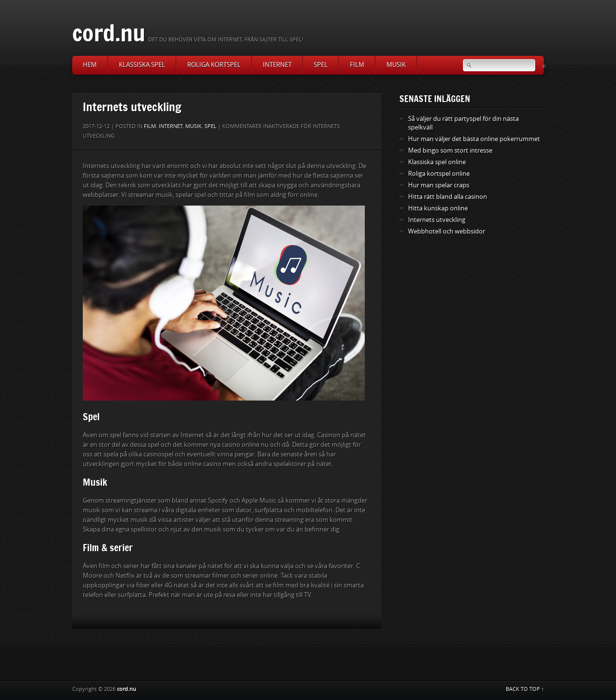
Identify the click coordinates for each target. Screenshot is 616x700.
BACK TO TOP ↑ (525, 689)
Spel (321, 65)
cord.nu (109, 32)
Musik (396, 65)
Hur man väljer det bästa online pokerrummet (474, 139)
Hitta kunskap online (438, 208)
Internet (277, 65)
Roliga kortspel (214, 65)
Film (357, 65)
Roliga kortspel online (439, 174)
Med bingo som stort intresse (450, 150)
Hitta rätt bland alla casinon (448, 197)
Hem (90, 65)
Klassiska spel (142, 65)
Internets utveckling (437, 220)
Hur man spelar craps (439, 185)
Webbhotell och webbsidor (447, 231)
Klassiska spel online (437, 162)
